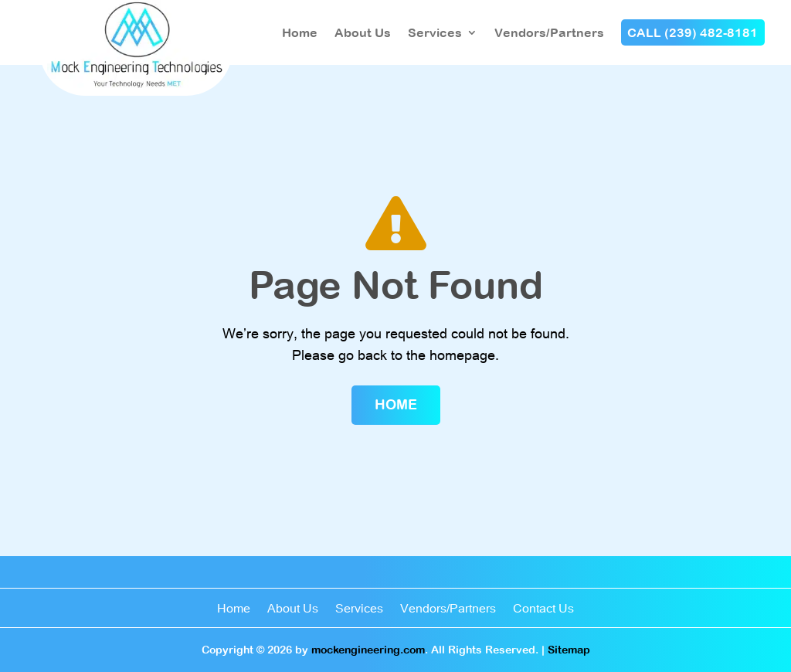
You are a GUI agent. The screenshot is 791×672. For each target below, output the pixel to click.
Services (435, 32)
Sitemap (569, 650)
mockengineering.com (368, 650)
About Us (363, 32)
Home (300, 32)
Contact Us (543, 609)
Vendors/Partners (549, 32)
